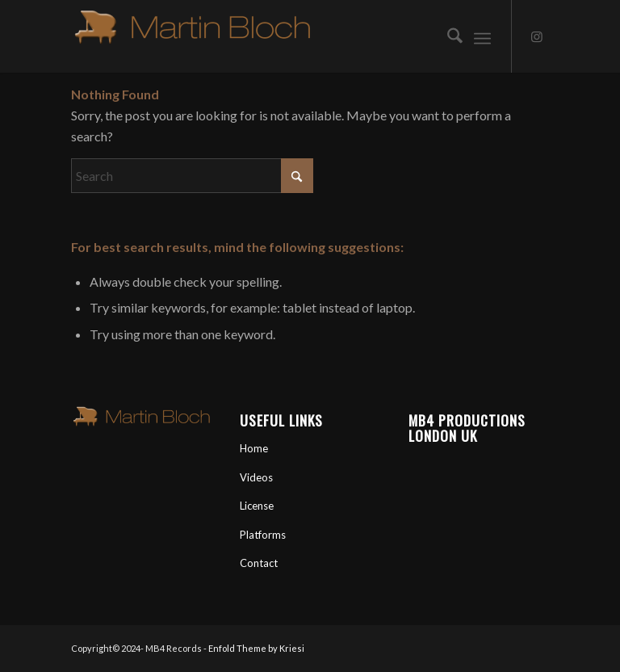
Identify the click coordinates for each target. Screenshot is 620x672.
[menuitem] (447, 36)
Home (254, 448)
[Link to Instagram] (537, 36)
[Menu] (482, 36)
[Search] (447, 36)
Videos (256, 477)
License (257, 506)
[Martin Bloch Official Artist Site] (192, 36)
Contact (259, 563)
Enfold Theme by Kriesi (256, 648)
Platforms (263, 535)
